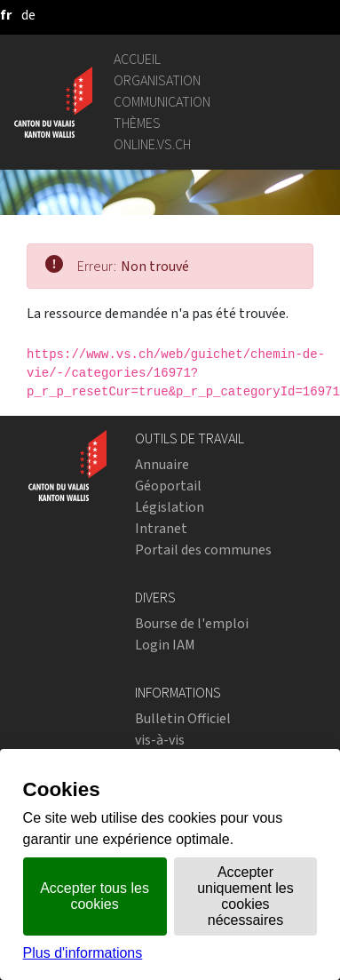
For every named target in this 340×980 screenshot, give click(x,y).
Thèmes (137, 123)
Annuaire (162, 464)
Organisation (157, 80)
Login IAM (165, 645)
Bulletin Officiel (183, 718)
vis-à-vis (160, 740)
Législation (170, 507)
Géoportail (168, 486)
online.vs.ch (152, 144)
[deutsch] (28, 15)
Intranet (161, 528)
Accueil (137, 59)
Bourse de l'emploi (192, 623)
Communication (162, 102)
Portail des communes (203, 550)
